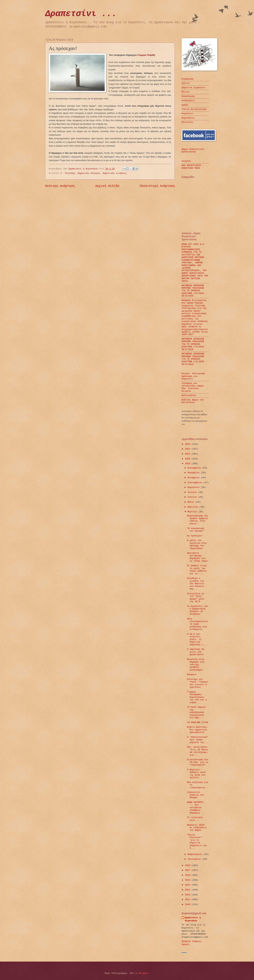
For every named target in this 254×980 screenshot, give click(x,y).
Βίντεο (185, 92)
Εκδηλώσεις (188, 101)
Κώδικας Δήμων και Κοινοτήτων (193, 401)
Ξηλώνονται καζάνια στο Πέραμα (196, 795)
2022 (188, 449)
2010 (188, 905)
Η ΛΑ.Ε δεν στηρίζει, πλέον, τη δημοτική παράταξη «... (197, 639)
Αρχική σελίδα (107, 186)
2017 (188, 870)
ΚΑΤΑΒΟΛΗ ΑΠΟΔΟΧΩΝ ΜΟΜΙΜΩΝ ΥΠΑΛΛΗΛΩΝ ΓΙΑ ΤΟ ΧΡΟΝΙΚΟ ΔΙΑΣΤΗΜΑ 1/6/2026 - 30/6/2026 (194, 291)
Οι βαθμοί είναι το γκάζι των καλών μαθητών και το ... (197, 570)
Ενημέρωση (188, 79)
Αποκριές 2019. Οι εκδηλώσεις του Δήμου (197, 828)
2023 (188, 444)
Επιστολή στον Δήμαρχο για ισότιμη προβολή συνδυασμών (196, 665)
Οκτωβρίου (194, 478)
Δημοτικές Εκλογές (89, 173)
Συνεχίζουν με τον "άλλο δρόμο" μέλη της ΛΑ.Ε (196, 598)
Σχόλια (185, 83)
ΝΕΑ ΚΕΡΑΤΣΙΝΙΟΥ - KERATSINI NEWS (193, 167)
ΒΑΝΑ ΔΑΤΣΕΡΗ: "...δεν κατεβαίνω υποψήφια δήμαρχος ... (196, 808)
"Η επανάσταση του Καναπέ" (196, 530)
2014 (188, 885)
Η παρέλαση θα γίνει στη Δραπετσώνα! (196, 652)
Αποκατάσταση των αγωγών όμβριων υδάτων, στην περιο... (198, 520)
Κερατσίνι (188, 114)
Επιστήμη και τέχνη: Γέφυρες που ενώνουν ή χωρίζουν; (197, 683)
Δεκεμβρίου (195, 468)
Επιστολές (188, 122)
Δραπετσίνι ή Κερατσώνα (193, 919)
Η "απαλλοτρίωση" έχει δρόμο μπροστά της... (198, 740)
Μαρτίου (193, 512)
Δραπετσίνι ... (81, 14)
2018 (188, 865)
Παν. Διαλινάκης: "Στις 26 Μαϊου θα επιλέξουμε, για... (198, 751)
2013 (188, 890)
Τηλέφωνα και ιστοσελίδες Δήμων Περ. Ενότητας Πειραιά (193, 387)
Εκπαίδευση (188, 96)
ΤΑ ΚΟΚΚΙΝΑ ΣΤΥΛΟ (198, 722)
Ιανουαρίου (195, 859)
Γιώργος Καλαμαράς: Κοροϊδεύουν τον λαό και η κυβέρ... (197, 697)
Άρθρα (185, 105)
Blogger (144, 973)
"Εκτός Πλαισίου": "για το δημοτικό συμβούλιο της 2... (197, 841)
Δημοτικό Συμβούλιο (193, 88)
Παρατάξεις (188, 118)
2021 (188, 454)
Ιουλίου (193, 492)
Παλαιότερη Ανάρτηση (157, 186)
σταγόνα (186, 161)
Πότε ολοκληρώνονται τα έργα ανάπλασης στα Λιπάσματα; (197, 624)
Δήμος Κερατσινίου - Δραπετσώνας (194, 150)
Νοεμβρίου (194, 473)
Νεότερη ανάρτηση (60, 186)
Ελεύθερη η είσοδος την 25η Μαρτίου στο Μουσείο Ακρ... (196, 584)
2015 (188, 880)
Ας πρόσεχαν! (195, 536)
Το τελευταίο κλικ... (195, 819)
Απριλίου (193, 507)
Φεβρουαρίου (195, 854)
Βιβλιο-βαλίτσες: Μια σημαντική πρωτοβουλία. (198, 730)
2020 (188, 459)
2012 (188, 895)
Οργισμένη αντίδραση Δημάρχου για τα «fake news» (197, 557)
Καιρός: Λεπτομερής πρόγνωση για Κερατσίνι (193, 376)
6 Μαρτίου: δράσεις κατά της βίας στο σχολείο (196, 774)
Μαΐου (191, 502)
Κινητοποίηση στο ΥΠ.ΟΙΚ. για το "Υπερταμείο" (198, 762)
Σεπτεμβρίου (195, 483)
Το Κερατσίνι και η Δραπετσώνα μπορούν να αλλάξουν (198, 610)
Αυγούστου (194, 487)
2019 (188, 464)
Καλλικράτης (189, 395)
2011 (188, 900)
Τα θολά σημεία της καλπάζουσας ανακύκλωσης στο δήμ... (196, 712)
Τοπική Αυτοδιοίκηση (194, 109)
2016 (188, 875)
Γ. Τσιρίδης (68, 173)
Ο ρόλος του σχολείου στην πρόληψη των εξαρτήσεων (197, 544)
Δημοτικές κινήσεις (115, 173)
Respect (192, 675)
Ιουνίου (193, 497)
